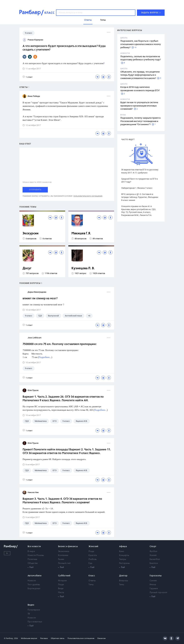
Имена (153, 585)
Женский (93, 546)
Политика (32, 559)
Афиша (123, 546)
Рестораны (125, 563)
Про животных (35, 622)
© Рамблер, (9, 638)
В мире (31, 551)
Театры (123, 559)
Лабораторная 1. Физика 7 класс (137, 188)
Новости (32, 581)
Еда (90, 563)
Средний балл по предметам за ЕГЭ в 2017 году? (139, 180)
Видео (31, 605)
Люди (61, 585)
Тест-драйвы (34, 585)
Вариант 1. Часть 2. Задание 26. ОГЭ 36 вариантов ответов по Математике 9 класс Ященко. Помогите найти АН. (63, 399)
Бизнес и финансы (68, 546)
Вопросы (124, 581)
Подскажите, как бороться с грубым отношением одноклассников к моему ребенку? (141, 44)
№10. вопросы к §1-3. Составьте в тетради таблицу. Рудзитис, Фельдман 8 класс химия (140, 197)
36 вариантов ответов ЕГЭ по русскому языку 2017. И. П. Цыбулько (140, 171)
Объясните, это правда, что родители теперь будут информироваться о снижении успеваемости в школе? (140, 75)
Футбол (153, 551)
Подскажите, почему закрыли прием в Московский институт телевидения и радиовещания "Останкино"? (140, 121)
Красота (93, 555)
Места (61, 593)
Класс (92, 576)
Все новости (34, 546)
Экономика (64, 551)
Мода (91, 551)
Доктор (123, 576)
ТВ (29, 614)
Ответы (92, 581)
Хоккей (153, 555)
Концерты (124, 555)
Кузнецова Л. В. (83, 268)
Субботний (64, 576)
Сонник (153, 581)
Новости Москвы (36, 555)
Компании (63, 555)
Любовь (93, 559)
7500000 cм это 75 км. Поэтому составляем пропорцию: (60, 344)
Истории (62, 581)
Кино (122, 551)
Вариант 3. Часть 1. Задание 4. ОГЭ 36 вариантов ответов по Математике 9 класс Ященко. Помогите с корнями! (62, 501)
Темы (91, 585)
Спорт (153, 546)
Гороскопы (156, 576)
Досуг (27, 268)
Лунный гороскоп (158, 593)
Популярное (34, 610)
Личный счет (64, 563)
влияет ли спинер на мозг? (40, 299)
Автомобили (34, 576)
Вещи (61, 589)
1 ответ (28, 77)
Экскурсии (31, 233)
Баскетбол (155, 559)
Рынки (61, 559)
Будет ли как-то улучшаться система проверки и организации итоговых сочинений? (139, 106)
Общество (33, 563)
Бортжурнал (34, 589)
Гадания (154, 589)
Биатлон (154, 563)
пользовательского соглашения (88, 196)
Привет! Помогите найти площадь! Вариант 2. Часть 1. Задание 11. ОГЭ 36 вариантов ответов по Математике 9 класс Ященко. (67, 451)
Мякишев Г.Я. (81, 233)
